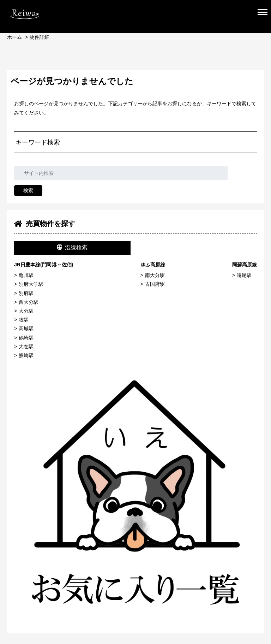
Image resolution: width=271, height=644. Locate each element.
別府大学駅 (31, 284)
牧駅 (24, 320)
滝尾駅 (244, 275)
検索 (28, 190)
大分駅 (26, 311)
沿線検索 (72, 247)
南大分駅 (155, 275)
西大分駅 (29, 302)
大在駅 (26, 347)
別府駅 (26, 293)
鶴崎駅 (26, 338)
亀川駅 (26, 275)
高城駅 (26, 329)
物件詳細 (40, 37)
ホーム (14, 37)
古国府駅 (155, 284)
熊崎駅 (26, 355)
